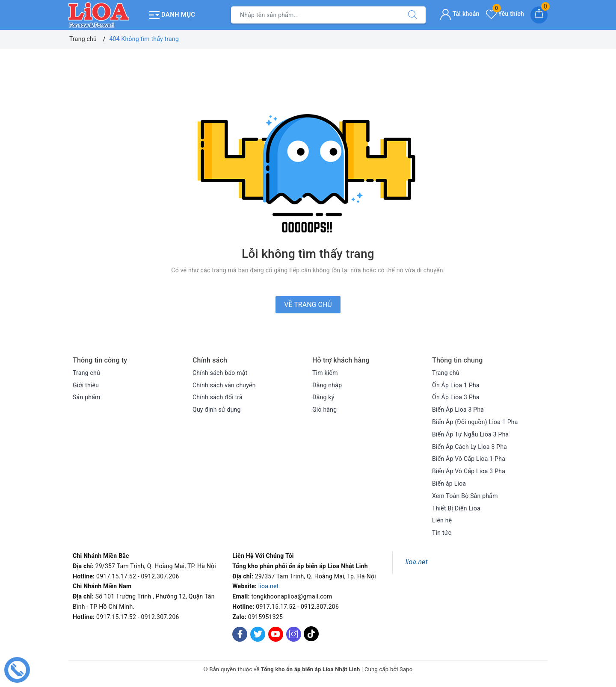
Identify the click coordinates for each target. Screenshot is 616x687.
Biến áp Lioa (449, 484)
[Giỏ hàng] (539, 15)
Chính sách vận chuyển (224, 385)
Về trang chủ (308, 305)
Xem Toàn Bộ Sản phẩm (465, 496)
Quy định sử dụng (217, 410)
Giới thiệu (86, 385)
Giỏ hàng (324, 410)
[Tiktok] (311, 640)
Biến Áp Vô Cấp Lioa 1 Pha (469, 459)
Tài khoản (460, 14)
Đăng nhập (327, 385)
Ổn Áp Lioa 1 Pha (456, 385)
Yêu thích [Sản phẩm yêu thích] (505, 14)
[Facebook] (240, 634)
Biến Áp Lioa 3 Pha (458, 410)
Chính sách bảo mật (220, 373)
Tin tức (442, 533)
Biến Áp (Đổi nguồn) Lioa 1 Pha (475, 422)
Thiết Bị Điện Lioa (456, 508)
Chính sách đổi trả (218, 397)
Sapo (406, 669)
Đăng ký (323, 397)
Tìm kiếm (325, 373)
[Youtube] (276, 634)
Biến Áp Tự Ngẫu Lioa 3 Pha (470, 434)
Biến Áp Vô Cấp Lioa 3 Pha (469, 471)
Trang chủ (86, 373)
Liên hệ (442, 520)
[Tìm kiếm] (412, 15)
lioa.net (269, 586)
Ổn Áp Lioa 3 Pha (456, 397)
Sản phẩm (87, 397)
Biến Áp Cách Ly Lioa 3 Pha (469, 447)
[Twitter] (258, 634)
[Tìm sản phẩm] (315, 15)
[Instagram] (294, 634)
